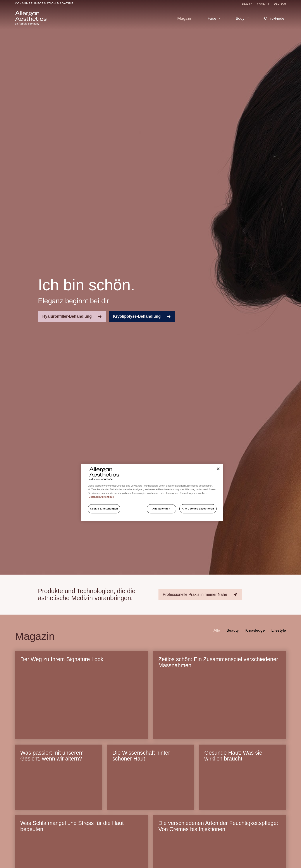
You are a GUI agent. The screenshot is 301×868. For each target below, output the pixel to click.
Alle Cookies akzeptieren (198, 509)
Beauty (233, 630)
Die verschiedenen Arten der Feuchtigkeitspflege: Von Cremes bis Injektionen (218, 826)
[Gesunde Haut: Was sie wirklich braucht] (243, 788)
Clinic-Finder (275, 18)
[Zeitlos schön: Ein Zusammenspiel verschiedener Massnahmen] (219, 706)
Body (243, 18)
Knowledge (255, 630)
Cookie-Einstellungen (104, 509)
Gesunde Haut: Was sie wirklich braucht (233, 756)
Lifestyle (279, 630)
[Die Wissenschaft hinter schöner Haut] (151, 788)
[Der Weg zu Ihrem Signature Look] (82, 706)
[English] (247, 3)
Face (215, 18)
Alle (217, 630)
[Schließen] (218, 469)
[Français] (263, 3)
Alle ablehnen (161, 509)
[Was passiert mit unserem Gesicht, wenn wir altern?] (58, 788)
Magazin (185, 18)
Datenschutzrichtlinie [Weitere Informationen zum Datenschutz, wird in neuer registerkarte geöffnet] (101, 497)
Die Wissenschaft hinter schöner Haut (141, 756)
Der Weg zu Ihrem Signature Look (62, 659)
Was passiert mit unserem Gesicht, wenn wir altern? (52, 756)
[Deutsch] (280, 3)
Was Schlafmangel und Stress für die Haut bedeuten (72, 826)
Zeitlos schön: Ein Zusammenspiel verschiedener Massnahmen (218, 662)
